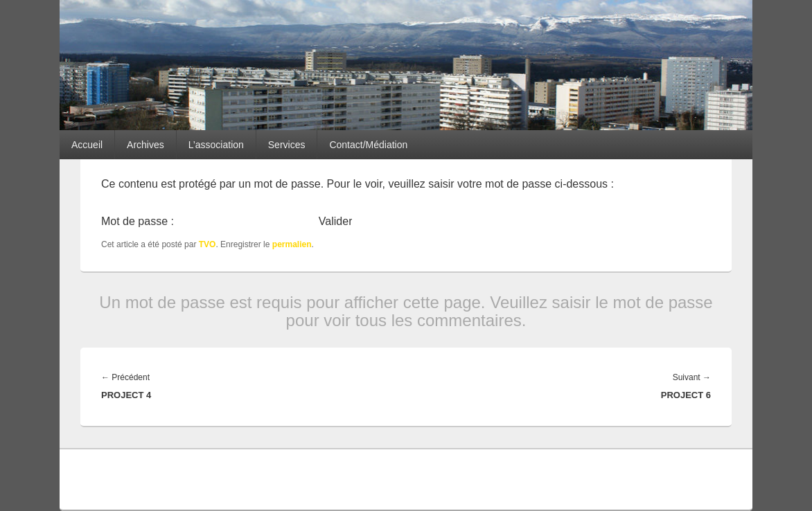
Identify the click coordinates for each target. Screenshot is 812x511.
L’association (216, 145)
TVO (208, 244)
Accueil (87, 145)
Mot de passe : (208, 221)
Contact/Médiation (368, 145)
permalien (292, 244)
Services (287, 145)
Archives (145, 145)
